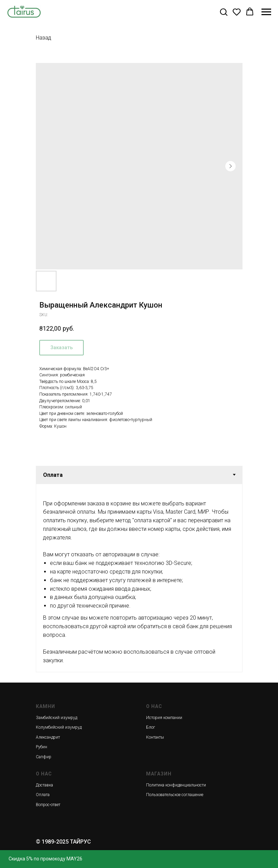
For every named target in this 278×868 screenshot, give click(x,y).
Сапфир (44, 757)
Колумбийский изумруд (59, 727)
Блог (151, 727)
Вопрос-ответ (48, 805)
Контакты (155, 737)
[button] (224, 12)
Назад (44, 38)
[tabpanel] (139, 578)
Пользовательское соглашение (175, 795)
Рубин (42, 747)
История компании (164, 718)
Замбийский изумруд (56, 718)
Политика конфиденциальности (176, 785)
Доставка (44, 785)
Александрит (48, 737)
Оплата (43, 795)
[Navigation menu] (266, 12)
